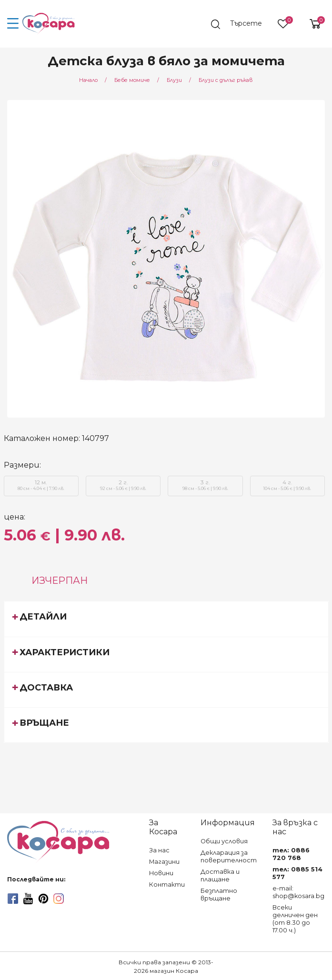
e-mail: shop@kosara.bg (298, 892)
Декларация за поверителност (229, 856)
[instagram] (59, 899)
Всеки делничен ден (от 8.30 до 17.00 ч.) (295, 919)
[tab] (166, 619)
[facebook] (13, 899)
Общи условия (224, 841)
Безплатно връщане (219, 895)
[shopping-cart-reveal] (312, 24)
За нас (159, 850)
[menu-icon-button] (13, 24)
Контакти (167, 885)
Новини (161, 873)
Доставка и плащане (220, 875)
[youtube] (28, 899)
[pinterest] (43, 899)
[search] (241, 24)
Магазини (164, 862)
